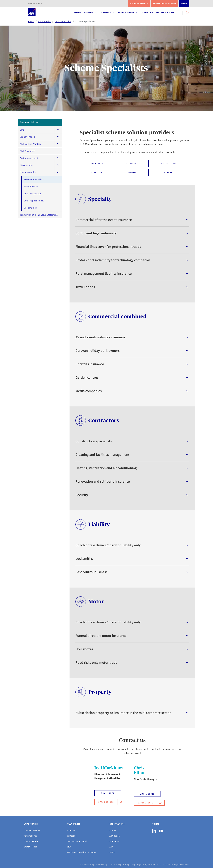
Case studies (30, 208)
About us (71, 830)
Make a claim (26, 165)
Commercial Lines (32, 830)
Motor (132, 173)
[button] (187, 13)
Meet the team (31, 186)
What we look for (33, 193)
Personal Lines (30, 836)
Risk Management (29, 158)
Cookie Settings (88, 864)
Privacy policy (129, 864)
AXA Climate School (167, 11)
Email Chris (147, 794)
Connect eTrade (31, 841)
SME (22, 130)
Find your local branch (77, 841)
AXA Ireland (115, 841)
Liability (97, 173)
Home (31, 21)
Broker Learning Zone (165, 3)
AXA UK (113, 830)
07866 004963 (108, 802)
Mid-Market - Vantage (31, 144)
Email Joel (108, 793)
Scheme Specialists (85, 21)
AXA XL (113, 852)
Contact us (147, 12)
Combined (132, 164)
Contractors (168, 164)
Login (184, 3)
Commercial (107, 11)
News (77, 11)
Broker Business (139, 3)
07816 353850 (147, 803)
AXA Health (115, 836)
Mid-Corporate (27, 151)
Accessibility (102, 864)
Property (168, 173)
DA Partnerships (63, 21)
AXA (111, 847)
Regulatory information (148, 864)
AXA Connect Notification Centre (81, 852)
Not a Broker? (35, 3)
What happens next (34, 201)
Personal (91, 11)
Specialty (97, 164)
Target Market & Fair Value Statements (39, 215)
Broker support (128, 11)
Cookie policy (115, 864)
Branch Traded (27, 137)
